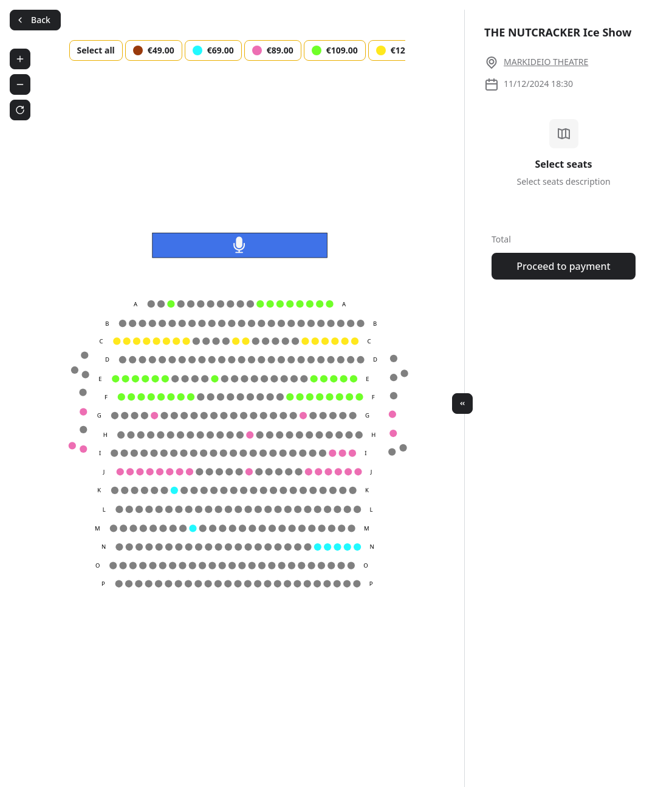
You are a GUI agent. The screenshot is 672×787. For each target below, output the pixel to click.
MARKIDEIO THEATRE (546, 62)
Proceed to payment (563, 266)
